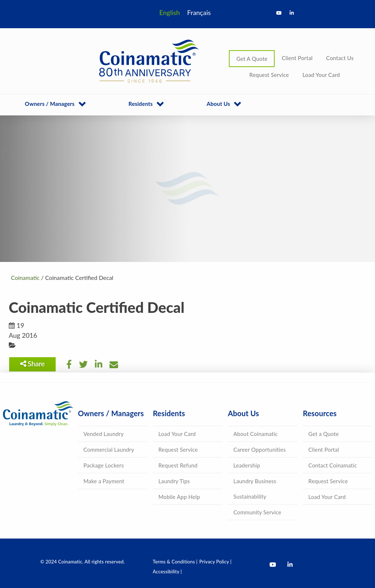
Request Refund (178, 465)
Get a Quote (324, 434)
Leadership (247, 465)
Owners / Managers (50, 104)
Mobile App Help (179, 497)
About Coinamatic (255, 434)
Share (35, 363)
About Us (218, 104)
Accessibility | (167, 572)
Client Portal (297, 58)
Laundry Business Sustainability (255, 489)
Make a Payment (104, 481)
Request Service (269, 75)
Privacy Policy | (215, 562)
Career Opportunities (259, 450)
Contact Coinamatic (333, 465)
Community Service (257, 512)
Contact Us (340, 58)
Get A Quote (252, 59)
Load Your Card (321, 75)
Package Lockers (104, 465)
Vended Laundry (104, 434)
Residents (141, 104)
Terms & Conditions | (175, 562)
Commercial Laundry (109, 450)
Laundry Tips (174, 481)
